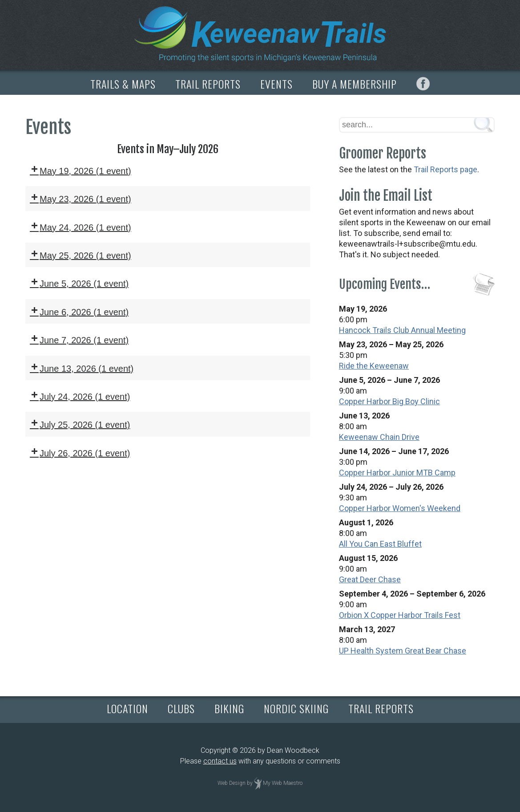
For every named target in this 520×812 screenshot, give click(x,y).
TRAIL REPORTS (208, 84)
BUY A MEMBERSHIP (355, 84)
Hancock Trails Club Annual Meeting (402, 330)
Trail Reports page (445, 169)
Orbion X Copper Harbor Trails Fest (400, 615)
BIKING (229, 708)
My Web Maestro (283, 783)
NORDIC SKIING (296, 708)
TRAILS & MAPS (123, 84)
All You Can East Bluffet (380, 544)
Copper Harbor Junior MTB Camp (397, 473)
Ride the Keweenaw (374, 366)
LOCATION (127, 708)
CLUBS (181, 708)
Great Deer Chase (370, 579)
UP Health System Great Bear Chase (403, 651)
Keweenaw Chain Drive (379, 437)
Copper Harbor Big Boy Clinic (389, 401)
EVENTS (276, 84)
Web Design (232, 783)
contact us (220, 761)
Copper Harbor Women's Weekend (400, 508)
